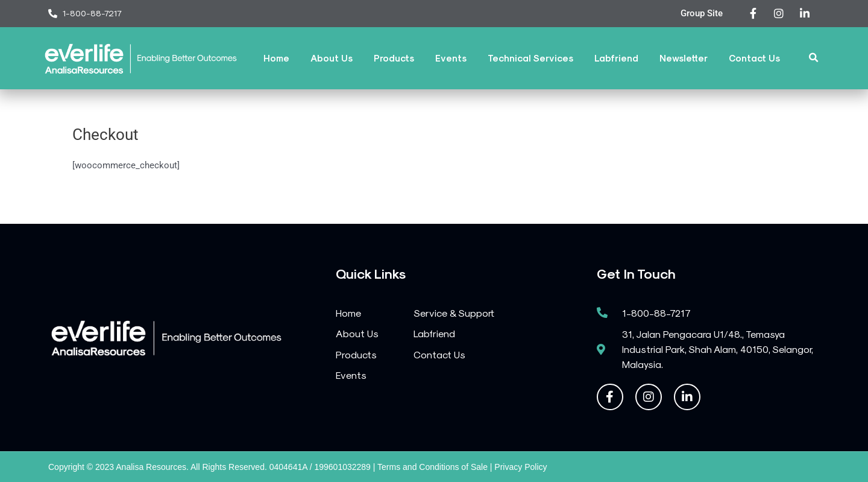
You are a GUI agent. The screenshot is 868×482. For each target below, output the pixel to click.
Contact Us (754, 58)
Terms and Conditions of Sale (432, 467)
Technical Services (530, 58)
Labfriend (616, 58)
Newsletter (684, 58)
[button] (814, 58)
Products (394, 58)
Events (451, 58)
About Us (332, 58)
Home (276, 58)
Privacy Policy (520, 467)
